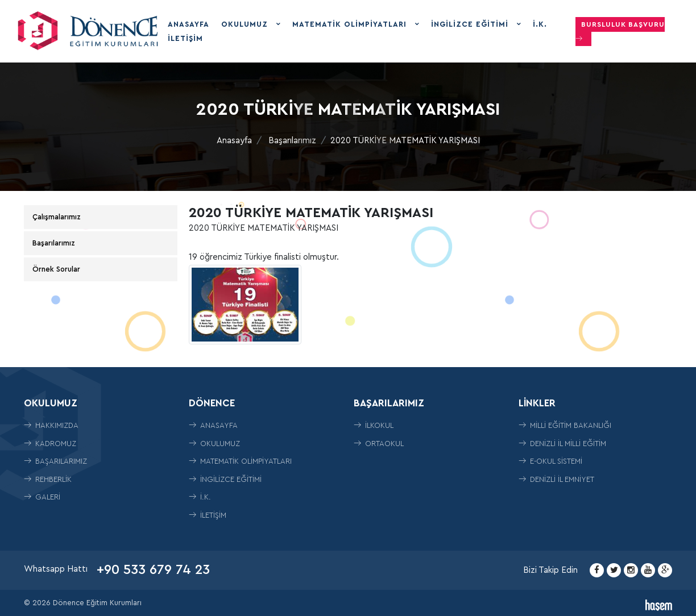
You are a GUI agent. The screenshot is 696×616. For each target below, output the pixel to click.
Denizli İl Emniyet (556, 479)
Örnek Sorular (56, 269)
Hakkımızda (51, 425)
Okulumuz (246, 24)
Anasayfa (188, 24)
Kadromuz (50, 444)
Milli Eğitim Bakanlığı (565, 425)
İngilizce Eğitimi (471, 24)
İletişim (185, 38)
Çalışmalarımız (57, 217)
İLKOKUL (374, 425)
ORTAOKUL (379, 444)
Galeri (42, 497)
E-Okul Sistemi (550, 461)
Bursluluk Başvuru (620, 32)
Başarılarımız (292, 141)
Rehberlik (48, 479)
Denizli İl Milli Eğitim (562, 444)
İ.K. (540, 24)
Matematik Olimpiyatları (351, 24)
